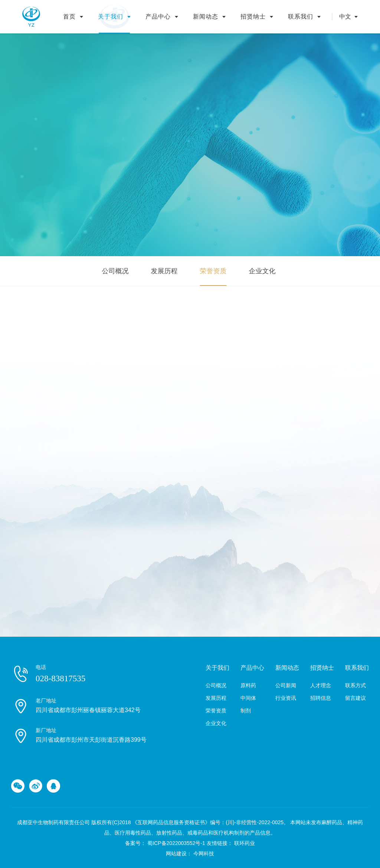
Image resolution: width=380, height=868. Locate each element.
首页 (69, 17)
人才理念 (321, 685)
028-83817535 (60, 678)
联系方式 (356, 685)
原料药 (248, 685)
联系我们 (301, 17)
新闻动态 (206, 17)
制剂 (246, 711)
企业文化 (261, 271)
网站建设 (176, 854)
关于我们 (111, 17)
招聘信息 (321, 698)
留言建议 (356, 698)
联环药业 (245, 843)
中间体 (248, 698)
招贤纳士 (253, 17)
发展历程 (163, 271)
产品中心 (158, 17)
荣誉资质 (212, 271)
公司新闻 (286, 685)
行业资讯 (286, 698)
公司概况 (114, 271)
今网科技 (204, 854)
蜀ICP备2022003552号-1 (176, 843)
